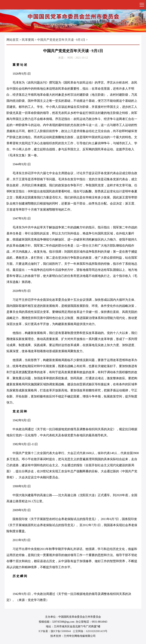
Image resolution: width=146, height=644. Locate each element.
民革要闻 (28, 40)
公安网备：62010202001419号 (90, 631)
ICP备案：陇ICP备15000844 (55, 631)
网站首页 (13, 40)
